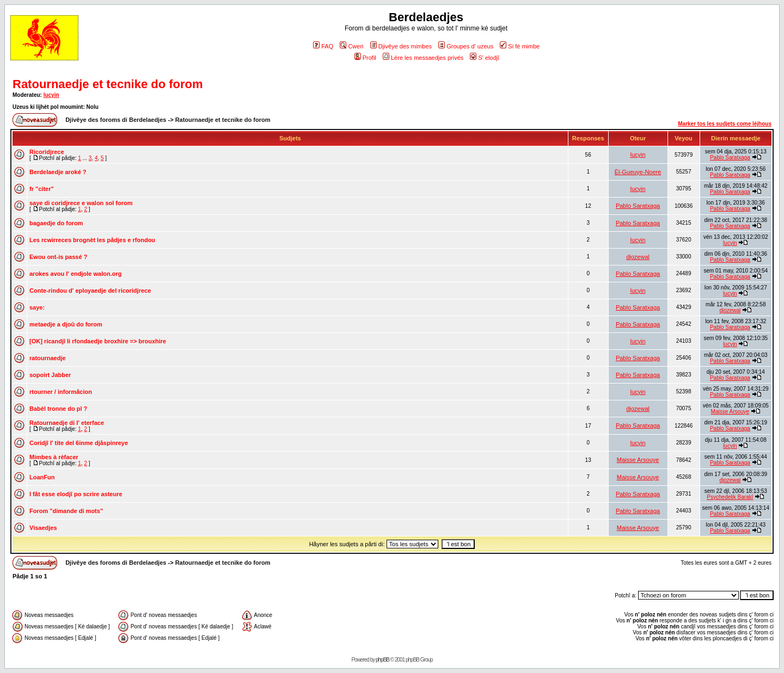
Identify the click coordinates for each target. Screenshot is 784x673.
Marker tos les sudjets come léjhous (725, 124)
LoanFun (42, 477)
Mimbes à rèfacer (54, 457)
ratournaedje (48, 358)
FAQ (323, 46)
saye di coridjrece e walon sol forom (81, 203)
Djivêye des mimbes (401, 46)
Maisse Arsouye (730, 412)
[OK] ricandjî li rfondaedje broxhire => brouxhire (98, 341)
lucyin (51, 95)
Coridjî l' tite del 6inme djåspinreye (79, 443)
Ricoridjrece (47, 152)
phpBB (382, 660)
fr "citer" (42, 189)
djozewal (638, 257)
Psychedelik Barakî (730, 497)
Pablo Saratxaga (730, 158)
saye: (37, 307)
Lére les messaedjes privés (423, 58)
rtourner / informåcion (61, 392)
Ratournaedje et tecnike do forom (108, 84)
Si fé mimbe (520, 46)
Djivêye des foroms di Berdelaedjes (116, 120)
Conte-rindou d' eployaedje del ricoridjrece (90, 291)
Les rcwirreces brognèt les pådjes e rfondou (92, 240)
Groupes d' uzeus (466, 46)
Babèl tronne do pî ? (58, 409)
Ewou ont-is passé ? (58, 257)
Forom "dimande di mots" (66, 511)
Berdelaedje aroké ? (58, 172)
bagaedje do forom (56, 223)
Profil (365, 58)
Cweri (351, 46)
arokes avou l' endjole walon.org (76, 274)
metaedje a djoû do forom (66, 324)
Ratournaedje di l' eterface (67, 423)
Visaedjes (43, 528)
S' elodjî (485, 58)
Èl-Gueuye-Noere (638, 172)
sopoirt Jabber (50, 375)
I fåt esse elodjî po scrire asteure (76, 494)
